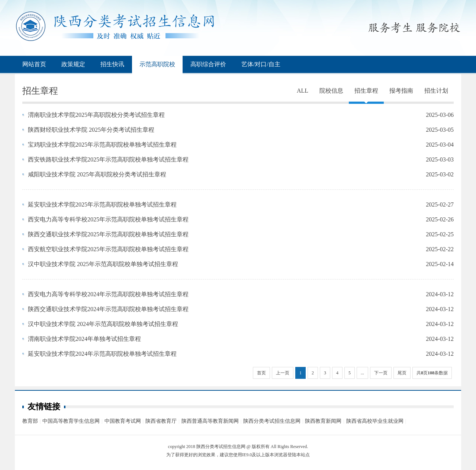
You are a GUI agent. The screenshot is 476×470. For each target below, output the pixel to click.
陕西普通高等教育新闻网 (210, 421)
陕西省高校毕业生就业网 (375, 421)
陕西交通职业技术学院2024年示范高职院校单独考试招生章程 (105, 309)
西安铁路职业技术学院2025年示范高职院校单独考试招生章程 (105, 159)
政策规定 (73, 64)
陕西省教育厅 (161, 421)
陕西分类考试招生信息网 (272, 421)
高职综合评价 (208, 64)
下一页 (381, 373)
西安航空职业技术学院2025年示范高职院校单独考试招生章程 (105, 249)
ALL (303, 91)
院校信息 (331, 91)
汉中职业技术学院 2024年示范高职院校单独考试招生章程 (100, 324)
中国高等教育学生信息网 (71, 421)
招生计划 (436, 91)
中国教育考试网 (123, 421)
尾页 (402, 373)
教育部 (30, 421)
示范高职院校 (157, 64)
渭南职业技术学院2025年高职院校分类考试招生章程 (94, 115)
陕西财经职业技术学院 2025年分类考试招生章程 (88, 130)
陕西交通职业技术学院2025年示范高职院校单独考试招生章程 (105, 234)
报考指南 (401, 91)
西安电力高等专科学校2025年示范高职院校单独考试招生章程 (105, 219)
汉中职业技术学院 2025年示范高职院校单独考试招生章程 (100, 264)
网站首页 (34, 64)
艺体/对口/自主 (261, 64)
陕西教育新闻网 (323, 421)
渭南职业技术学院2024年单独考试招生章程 (82, 339)
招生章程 (366, 91)
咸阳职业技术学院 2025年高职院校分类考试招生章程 (94, 174)
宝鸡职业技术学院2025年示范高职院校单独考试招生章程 (99, 145)
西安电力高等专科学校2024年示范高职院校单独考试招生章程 (105, 294)
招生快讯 (112, 64)
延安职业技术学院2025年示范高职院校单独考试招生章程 (99, 204)
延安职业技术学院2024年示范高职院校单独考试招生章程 (99, 354)
